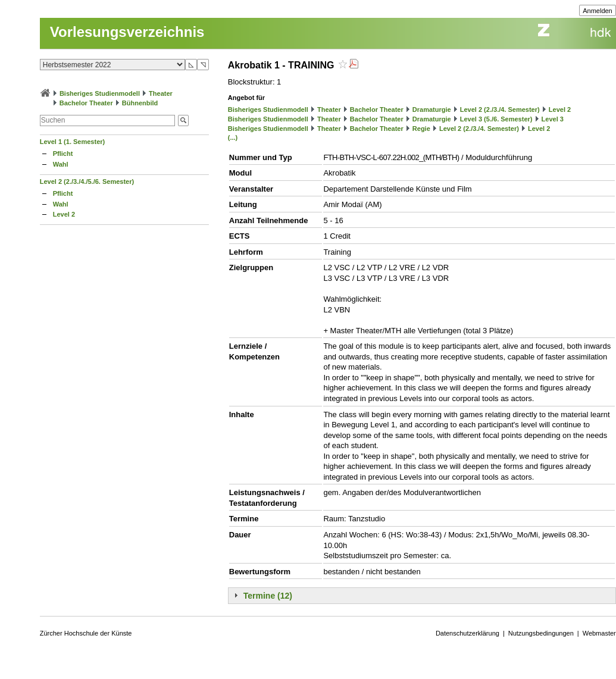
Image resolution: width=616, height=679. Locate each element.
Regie (421, 129)
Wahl (61, 164)
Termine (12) (268, 596)
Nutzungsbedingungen (541, 633)
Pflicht (63, 154)
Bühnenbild (140, 103)
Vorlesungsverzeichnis (127, 32)
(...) (233, 137)
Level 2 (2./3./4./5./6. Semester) (87, 182)
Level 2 (64, 214)
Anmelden (598, 11)
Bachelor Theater (86, 103)
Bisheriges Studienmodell (100, 93)
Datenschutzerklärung (468, 633)
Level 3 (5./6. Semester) (496, 119)
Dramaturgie (432, 109)
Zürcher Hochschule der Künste (86, 633)
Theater (161, 93)
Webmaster (599, 633)
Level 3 (553, 119)
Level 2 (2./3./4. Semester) (500, 109)
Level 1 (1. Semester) (72, 142)
